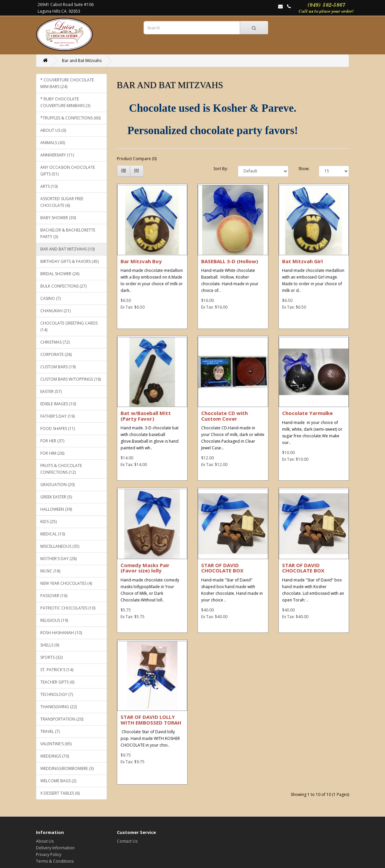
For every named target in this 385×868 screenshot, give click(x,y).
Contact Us (127, 841)
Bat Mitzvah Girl (302, 261)
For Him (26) (52, 453)
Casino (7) (50, 298)
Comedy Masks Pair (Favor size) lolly (145, 568)
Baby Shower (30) (58, 218)
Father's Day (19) (57, 416)
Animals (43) (53, 143)
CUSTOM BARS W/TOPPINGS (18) (71, 379)
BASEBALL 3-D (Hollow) (230, 261)
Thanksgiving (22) (59, 707)
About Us (45, 841)
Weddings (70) (55, 756)
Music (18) (50, 571)
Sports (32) (51, 657)
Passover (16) (54, 596)
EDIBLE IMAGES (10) (58, 404)
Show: (304, 169)
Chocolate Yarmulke (307, 413)
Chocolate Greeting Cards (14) (69, 326)
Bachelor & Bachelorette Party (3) (68, 233)
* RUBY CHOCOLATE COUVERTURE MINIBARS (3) (65, 102)
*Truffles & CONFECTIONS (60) (70, 118)
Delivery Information (55, 848)
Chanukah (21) (55, 311)
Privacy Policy (49, 854)
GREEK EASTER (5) (56, 497)
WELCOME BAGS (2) (58, 781)
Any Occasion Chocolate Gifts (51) (68, 171)
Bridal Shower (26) (60, 274)
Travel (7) (50, 731)
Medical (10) (53, 534)
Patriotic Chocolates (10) (68, 608)
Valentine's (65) (56, 744)
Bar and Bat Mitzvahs (82, 61)
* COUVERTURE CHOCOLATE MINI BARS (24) (67, 83)
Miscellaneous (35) (60, 546)
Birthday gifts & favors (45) (69, 261)
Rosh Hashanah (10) (61, 633)
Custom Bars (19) (58, 367)
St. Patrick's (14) (57, 670)
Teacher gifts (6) (57, 682)
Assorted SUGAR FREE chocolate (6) (62, 202)
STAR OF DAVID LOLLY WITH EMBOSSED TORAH (151, 720)
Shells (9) (50, 645)
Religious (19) (54, 620)
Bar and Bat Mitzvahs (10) (67, 249)
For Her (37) (52, 441)
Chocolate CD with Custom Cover (224, 416)
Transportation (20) (62, 719)
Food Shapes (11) (58, 428)
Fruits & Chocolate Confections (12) (61, 469)
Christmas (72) (55, 342)
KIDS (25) (48, 522)
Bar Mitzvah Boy (141, 261)
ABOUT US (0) (53, 130)
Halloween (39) (56, 509)
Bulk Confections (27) (63, 286)
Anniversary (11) (57, 155)
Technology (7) (57, 694)
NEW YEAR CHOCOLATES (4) (66, 583)
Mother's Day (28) (58, 559)
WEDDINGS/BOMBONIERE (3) (67, 768)
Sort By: (221, 169)
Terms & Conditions (55, 861)
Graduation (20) (57, 485)
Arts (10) (49, 186)
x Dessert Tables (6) (60, 793)
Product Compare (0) (137, 159)
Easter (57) (51, 391)
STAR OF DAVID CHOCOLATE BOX (222, 568)
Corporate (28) (56, 354)
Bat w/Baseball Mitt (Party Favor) (146, 416)
